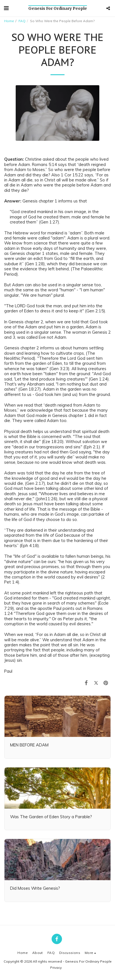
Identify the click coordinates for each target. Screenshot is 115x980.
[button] (6, 8)
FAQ (22, 21)
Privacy (56, 968)
